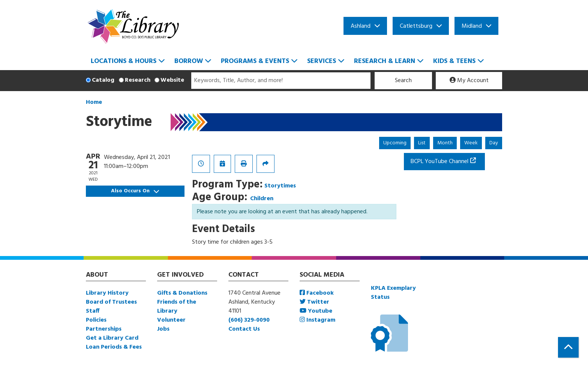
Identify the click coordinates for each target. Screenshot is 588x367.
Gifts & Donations (182, 293)
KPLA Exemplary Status (393, 293)
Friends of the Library (177, 307)
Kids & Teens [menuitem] (454, 61)
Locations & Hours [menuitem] (124, 61)
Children (262, 199)
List (422, 143)
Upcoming (395, 143)
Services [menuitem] (322, 61)
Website (172, 80)
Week (471, 143)
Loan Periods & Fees (114, 347)
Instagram (317, 320)
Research (138, 80)
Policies (96, 320)
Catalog (103, 80)
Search (403, 81)
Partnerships (104, 329)
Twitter (314, 302)
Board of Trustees (111, 302)
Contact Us (244, 329)
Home (94, 102)
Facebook (317, 293)
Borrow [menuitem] (189, 61)
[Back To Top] (568, 347)
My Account (469, 81)
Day (494, 143)
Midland (472, 26)
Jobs (163, 329)
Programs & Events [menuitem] (255, 61)
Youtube (316, 311)
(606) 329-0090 (249, 320)
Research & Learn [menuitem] (385, 61)
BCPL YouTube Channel (439, 162)
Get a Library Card (112, 338)
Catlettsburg (416, 26)
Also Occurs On (135, 191)
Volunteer (171, 320)
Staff (93, 311)
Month (445, 143)
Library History (107, 293)
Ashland (361, 26)
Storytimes (280, 186)
